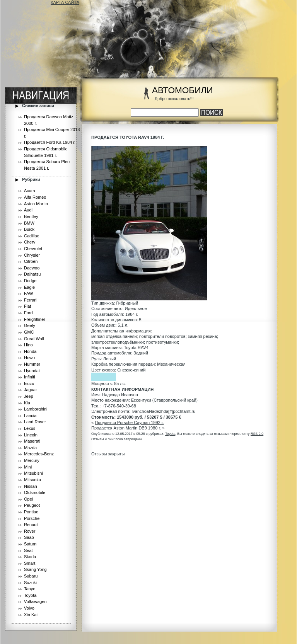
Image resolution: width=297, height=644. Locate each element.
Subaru (31, 576)
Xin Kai (31, 615)
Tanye (30, 589)
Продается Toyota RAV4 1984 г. (128, 137)
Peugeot (32, 505)
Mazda (30, 448)
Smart (30, 563)
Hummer (32, 364)
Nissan (31, 486)
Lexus (30, 428)
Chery (30, 242)
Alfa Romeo (35, 197)
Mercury (32, 460)
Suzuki (30, 583)
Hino (28, 345)
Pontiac (31, 512)
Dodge (30, 281)
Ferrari (30, 300)
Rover (30, 531)
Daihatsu (32, 274)
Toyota (30, 595)
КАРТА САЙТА (65, 2)
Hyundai (32, 371)
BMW (29, 223)
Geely (30, 325)
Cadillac (32, 236)
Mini (28, 467)
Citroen (31, 261)
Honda (30, 351)
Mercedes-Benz (39, 454)
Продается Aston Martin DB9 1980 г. (126, 428)
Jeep (29, 396)
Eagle (29, 287)
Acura (30, 191)
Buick (29, 229)
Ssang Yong (35, 569)
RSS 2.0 (257, 434)
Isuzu (29, 383)
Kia (27, 403)
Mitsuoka (32, 480)
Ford (28, 313)
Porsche (32, 518)
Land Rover (35, 422)
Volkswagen (35, 601)
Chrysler (32, 255)
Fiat (27, 306)
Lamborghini (36, 409)
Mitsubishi (33, 473)
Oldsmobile (35, 492)
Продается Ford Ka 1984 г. (50, 142)
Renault (31, 525)
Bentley (31, 216)
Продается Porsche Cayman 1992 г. (129, 423)
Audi (28, 210)
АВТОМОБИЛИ (182, 90)
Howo (29, 358)
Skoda (30, 557)
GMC (29, 332)
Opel (28, 499)
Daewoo (32, 268)
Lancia (30, 416)
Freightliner (35, 319)
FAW (28, 293)
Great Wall (34, 339)
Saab (29, 537)
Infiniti (30, 377)
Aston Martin (36, 204)
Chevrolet (33, 249)
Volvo (29, 608)
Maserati (32, 441)
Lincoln (31, 435)
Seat (28, 550)
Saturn (30, 544)
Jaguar (31, 390)
